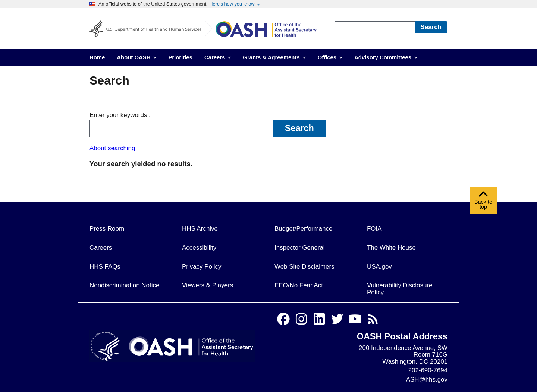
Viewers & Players (208, 285)
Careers (101, 248)
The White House (391, 248)
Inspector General (300, 248)
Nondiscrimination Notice (124, 285)
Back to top (483, 202)
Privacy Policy (202, 267)
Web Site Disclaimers (304, 267)
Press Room (107, 229)
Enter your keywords (119, 115)
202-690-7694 (428, 370)
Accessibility (199, 248)
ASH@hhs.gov (427, 380)
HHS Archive (200, 229)
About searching (112, 148)
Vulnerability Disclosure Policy (400, 289)
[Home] (271, 30)
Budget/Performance (303, 229)
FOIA (374, 229)
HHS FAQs (105, 267)
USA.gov (379, 267)
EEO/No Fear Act (299, 285)
